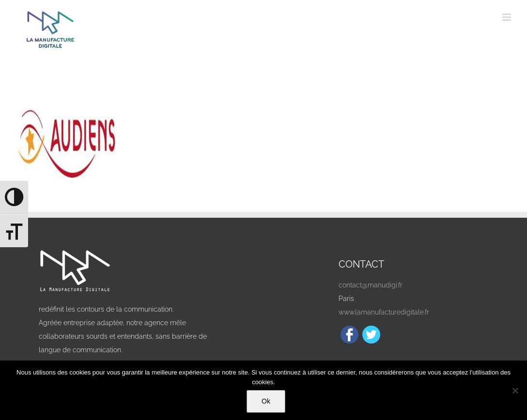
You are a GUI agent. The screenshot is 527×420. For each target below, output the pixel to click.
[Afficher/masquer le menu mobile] (507, 17)
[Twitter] (371, 335)
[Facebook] (349, 335)
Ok (266, 401)
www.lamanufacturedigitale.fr (384, 312)
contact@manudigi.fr (371, 285)
